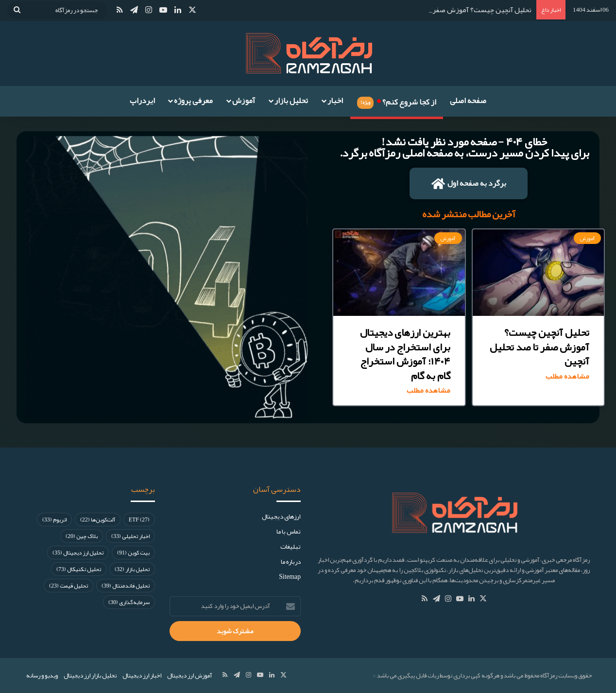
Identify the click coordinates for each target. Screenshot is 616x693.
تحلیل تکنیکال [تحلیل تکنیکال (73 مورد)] (79, 569)
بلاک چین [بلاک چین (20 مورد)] (82, 536)
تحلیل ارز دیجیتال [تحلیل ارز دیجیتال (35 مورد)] (78, 553)
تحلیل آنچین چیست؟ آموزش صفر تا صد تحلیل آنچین (539, 347)
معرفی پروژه (193, 101)
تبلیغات (291, 546)
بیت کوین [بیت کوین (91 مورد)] (133, 553)
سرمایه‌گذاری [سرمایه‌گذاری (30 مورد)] (129, 602)
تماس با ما (289, 531)
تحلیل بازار (291, 101)
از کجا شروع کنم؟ (396, 101)
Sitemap (290, 577)
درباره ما (291, 562)
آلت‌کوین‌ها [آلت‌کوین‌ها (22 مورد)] (98, 520)
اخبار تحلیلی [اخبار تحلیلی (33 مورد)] (130, 536)
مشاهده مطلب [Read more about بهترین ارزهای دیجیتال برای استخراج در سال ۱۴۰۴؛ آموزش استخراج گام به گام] (428, 390)
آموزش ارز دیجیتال (189, 676)
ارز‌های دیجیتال (281, 516)
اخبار (335, 101)
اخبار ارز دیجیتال (142, 676)
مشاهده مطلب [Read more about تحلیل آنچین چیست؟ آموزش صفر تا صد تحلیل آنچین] (567, 376)
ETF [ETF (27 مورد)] (139, 520)
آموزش (244, 101)
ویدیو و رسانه (42, 676)
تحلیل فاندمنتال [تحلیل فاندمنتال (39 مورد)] (126, 586)
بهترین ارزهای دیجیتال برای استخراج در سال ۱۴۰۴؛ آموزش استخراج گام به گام (405, 354)
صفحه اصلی (468, 101)
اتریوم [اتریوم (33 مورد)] (54, 520)
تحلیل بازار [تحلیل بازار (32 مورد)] (132, 569)
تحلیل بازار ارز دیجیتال (90, 676)
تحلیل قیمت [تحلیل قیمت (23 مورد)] (68, 586)
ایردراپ (142, 101)
